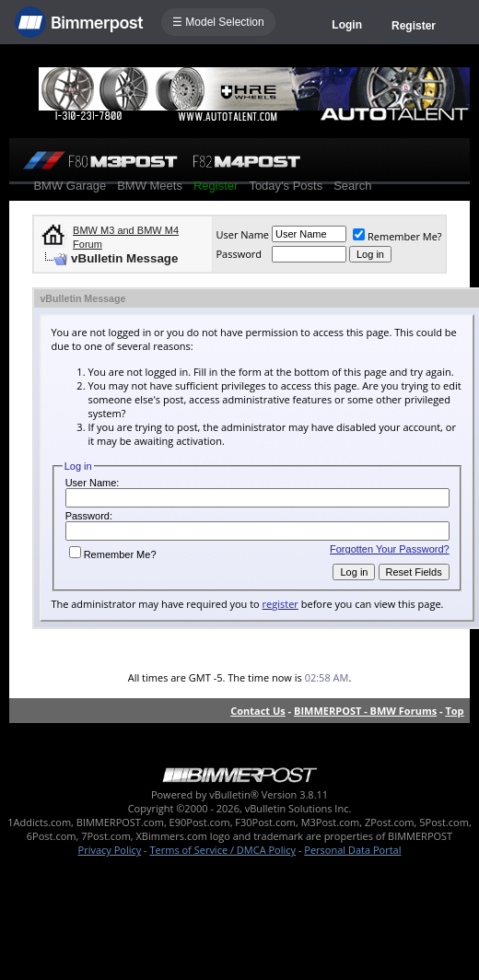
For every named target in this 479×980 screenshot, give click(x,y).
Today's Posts (286, 186)
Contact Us (258, 711)
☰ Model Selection (218, 22)
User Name (242, 234)
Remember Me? (397, 236)
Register (414, 26)
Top (454, 711)
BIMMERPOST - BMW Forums (365, 711)
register (280, 604)
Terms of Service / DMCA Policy (222, 850)
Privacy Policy (110, 850)
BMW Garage (70, 186)
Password (239, 254)
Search (352, 186)
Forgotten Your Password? (390, 549)
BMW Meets (150, 186)
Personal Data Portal (352, 850)
